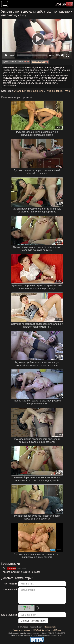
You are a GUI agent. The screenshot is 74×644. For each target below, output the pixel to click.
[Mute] (62, 55)
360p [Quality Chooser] (58, 55)
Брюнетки (39, 91)
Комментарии (38, 62)
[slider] (32, 55)
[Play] (37, 39)
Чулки (67, 91)
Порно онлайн (50, 627)
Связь (59, 630)
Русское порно (54, 91)
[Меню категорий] (5, 4)
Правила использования (23, 630)
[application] (37, 39)
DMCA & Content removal (45, 630)
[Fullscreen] (68, 55)
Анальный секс (23, 91)
